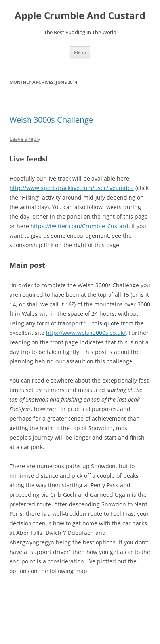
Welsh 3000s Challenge (51, 120)
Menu (80, 52)
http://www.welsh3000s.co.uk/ (86, 333)
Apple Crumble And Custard (80, 16)
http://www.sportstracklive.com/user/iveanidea (72, 188)
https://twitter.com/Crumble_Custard (79, 226)
